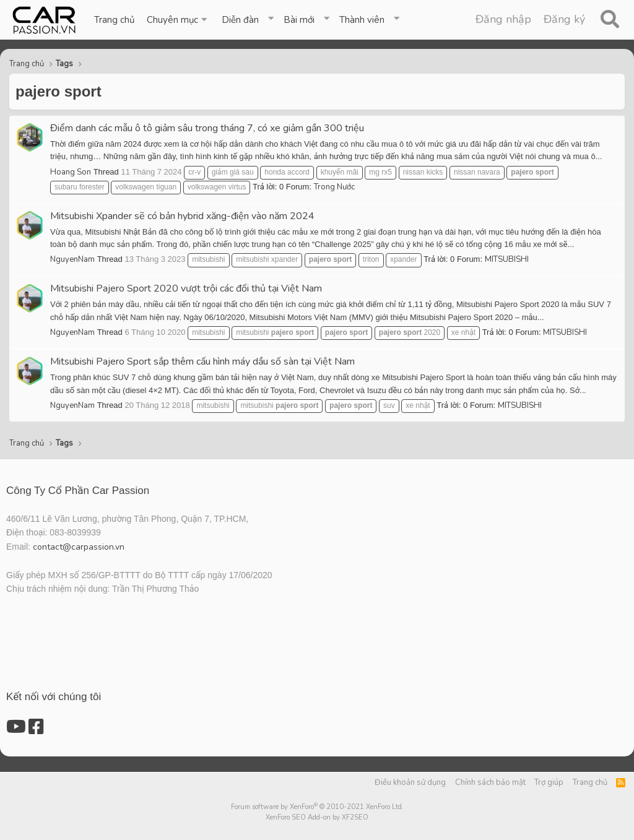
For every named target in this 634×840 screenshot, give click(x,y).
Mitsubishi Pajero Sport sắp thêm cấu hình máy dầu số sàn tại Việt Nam (202, 362)
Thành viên (362, 20)
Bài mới (299, 20)
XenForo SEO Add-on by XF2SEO (317, 817)
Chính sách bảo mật (490, 782)
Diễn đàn (240, 20)
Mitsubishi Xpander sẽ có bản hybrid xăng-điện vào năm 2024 (182, 216)
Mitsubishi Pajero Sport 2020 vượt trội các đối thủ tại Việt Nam (186, 288)
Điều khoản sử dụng (410, 782)
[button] (178, 20)
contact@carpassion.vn (79, 547)
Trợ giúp (549, 782)
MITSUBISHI (507, 259)
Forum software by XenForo (317, 807)
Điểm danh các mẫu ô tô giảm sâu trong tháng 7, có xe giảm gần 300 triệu (207, 128)
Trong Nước (334, 187)
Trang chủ (114, 20)
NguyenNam (72, 259)
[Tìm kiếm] (610, 20)
